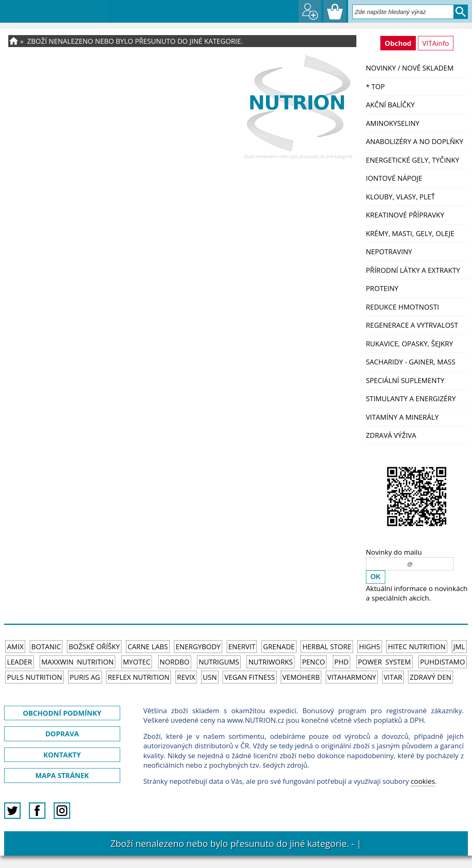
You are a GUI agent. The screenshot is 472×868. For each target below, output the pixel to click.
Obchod (398, 43)
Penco (313, 662)
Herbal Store (327, 647)
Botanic (46, 647)
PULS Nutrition (34, 677)
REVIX (186, 677)
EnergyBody (198, 647)
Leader (20, 662)
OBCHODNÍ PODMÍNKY (62, 713)
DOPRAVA (62, 734)
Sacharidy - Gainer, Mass (411, 362)
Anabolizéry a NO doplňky (415, 141)
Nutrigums (219, 662)
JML (459, 647)
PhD (342, 662)
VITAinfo (436, 43)
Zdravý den (430, 677)
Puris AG (85, 677)
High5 (369, 647)
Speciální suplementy (405, 380)
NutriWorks (270, 662)
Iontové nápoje (394, 178)
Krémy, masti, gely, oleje (410, 233)
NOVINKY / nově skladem (410, 68)
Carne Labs (148, 647)
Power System (384, 662)
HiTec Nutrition (417, 647)
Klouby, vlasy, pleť (400, 197)
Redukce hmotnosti (402, 307)
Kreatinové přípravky (405, 215)
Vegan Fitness (249, 677)
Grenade (279, 647)
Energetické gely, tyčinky (413, 160)
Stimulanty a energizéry (411, 399)
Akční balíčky (390, 105)
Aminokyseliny (393, 123)
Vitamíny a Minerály (402, 417)
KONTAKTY (62, 755)
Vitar (393, 677)
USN (210, 677)
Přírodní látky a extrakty (413, 270)
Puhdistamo (442, 662)
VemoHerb (301, 677)
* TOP (375, 86)
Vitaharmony (352, 677)
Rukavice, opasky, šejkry (409, 344)
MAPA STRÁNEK (62, 775)
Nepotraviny (389, 252)
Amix (15, 647)
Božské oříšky (94, 647)
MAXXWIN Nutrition (77, 662)
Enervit (242, 647)
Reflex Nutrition (139, 677)
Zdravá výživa (391, 435)
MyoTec (137, 662)
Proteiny (382, 288)
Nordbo (175, 662)
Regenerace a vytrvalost (412, 325)
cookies (423, 781)
